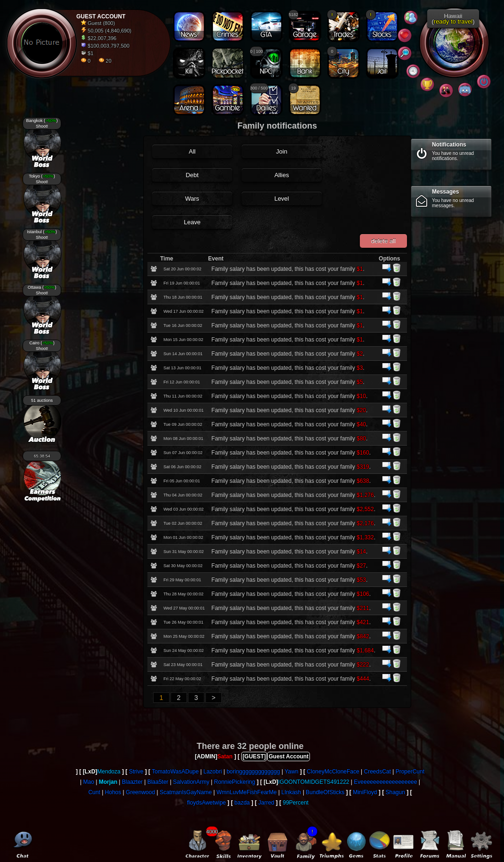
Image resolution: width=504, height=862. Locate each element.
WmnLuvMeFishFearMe (246, 792)
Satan (225, 756)
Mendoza (109, 772)
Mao (89, 782)
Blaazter (132, 782)
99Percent (296, 803)
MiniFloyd (365, 792)
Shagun (395, 792)
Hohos (113, 792)
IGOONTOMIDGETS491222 (313, 782)
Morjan (108, 782)
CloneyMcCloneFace (333, 772)
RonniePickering (234, 782)
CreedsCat (378, 772)
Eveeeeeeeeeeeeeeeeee (385, 782)
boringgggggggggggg (253, 772)
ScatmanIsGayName (186, 792)
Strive (136, 772)
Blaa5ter (158, 782)
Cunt (94, 792)
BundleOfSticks (325, 792)
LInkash (291, 792)
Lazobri (213, 772)
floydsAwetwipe (207, 803)
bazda (242, 803)
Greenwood (140, 792)
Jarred (266, 803)
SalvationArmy (191, 782)
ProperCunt (410, 772)
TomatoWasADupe (175, 772)
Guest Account (289, 756)
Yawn (291, 772)
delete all (383, 241)
